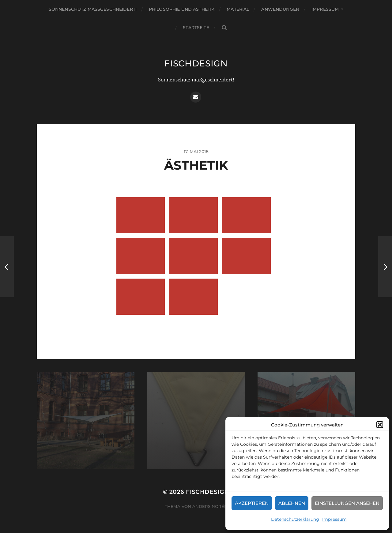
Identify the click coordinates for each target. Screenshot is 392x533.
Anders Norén (210, 506)
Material (238, 9)
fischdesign (196, 63)
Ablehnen (292, 503)
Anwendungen (280, 9)
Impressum (334, 519)
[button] (380, 425)
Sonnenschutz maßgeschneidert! (93, 9)
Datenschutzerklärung (295, 519)
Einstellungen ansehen (347, 503)
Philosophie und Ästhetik (182, 9)
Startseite (196, 28)
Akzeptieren (252, 503)
